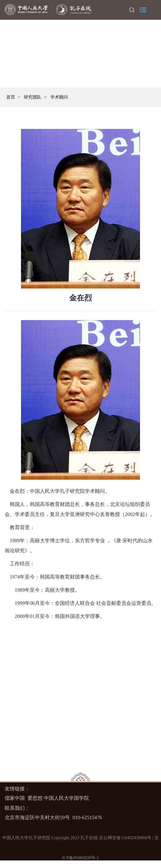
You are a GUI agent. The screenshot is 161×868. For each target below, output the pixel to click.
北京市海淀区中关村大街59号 (37, 817)
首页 (11, 97)
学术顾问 (59, 97)
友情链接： (17, 789)
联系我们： (17, 808)
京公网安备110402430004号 (125, 838)
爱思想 (35, 798)
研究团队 (33, 97)
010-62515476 (87, 817)
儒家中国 (15, 798)
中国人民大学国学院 (66, 798)
